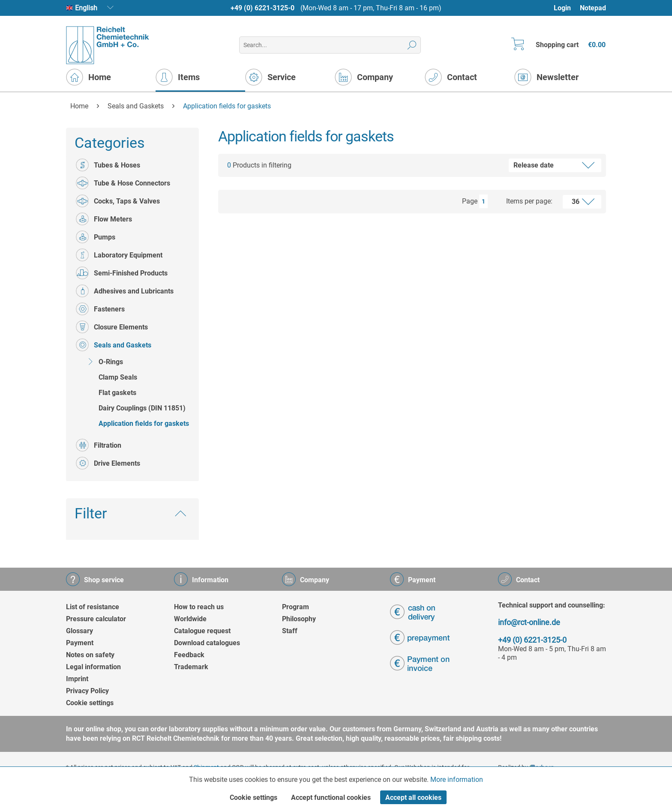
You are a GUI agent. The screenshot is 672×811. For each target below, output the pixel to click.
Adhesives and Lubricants (125, 291)
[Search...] (330, 45)
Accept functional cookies (331, 798)
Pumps (96, 237)
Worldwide (190, 619)
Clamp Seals (118, 377)
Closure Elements (112, 327)
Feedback (189, 655)
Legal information (93, 667)
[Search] (412, 45)
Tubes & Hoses (108, 165)
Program (295, 607)
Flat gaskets (117, 393)
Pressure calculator (96, 619)
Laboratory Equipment (119, 255)
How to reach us (199, 607)
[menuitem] (566, 8)
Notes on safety (90, 655)
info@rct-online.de (529, 622)
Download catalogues (207, 643)
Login (562, 8)
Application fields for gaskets (144, 423)
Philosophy (299, 619)
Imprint (77, 679)
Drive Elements (108, 463)
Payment (80, 643)
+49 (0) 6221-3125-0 (262, 8)
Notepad (593, 8)
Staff (290, 631)
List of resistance (93, 607)
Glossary (79, 631)
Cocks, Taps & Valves (118, 201)
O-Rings (103, 362)
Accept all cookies (413, 798)
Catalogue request (202, 631)
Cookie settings (90, 703)
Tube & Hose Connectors (123, 183)
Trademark (191, 667)
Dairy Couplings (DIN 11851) (142, 408)
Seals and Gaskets (114, 345)
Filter (91, 513)
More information (457, 780)
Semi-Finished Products (122, 273)
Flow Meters (104, 219)
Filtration (99, 445)
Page (470, 201)
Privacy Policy (87, 691)
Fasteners (100, 309)
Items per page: (529, 201)
